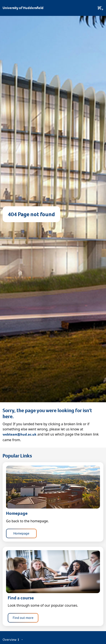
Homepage (21, 533)
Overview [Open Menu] (12, 640)
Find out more (23, 618)
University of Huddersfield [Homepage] (23, 8)
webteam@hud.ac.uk (19, 434)
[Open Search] (101, 8)
